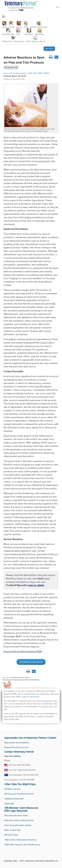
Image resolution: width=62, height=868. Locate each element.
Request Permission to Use (16, 747)
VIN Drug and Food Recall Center (19, 794)
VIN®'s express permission (28, 697)
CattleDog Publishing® (14, 799)
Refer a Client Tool (12, 830)
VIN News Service (12, 789)
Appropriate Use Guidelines (17, 743)
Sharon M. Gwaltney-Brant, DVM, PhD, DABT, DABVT (27, 73)
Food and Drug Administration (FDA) (23, 651)
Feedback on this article (31, 662)
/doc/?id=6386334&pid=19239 (18, 678)
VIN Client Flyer (11, 835)
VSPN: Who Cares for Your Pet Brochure (22, 845)
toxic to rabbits (36, 585)
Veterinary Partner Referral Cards (19, 820)
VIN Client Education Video (16, 816)
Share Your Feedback (12, 756)
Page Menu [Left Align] (49, 49)
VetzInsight (9, 804)
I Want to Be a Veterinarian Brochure (20, 840)
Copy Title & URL (11, 67)
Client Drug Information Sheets (18, 825)
